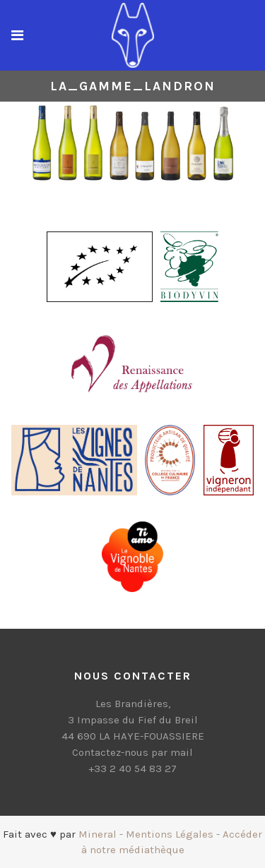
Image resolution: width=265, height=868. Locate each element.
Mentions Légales (170, 834)
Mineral (98, 834)
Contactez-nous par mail (132, 752)
